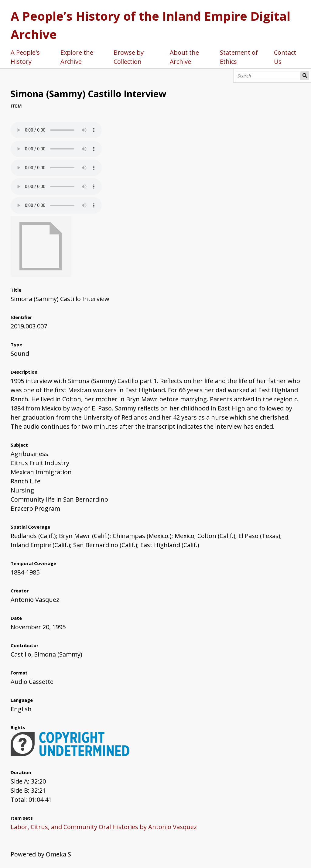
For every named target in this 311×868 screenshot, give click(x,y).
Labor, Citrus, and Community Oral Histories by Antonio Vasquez (104, 827)
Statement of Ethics (239, 57)
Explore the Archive (77, 57)
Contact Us (285, 57)
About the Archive (184, 57)
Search (305, 76)
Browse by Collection (129, 57)
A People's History (25, 57)
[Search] (268, 76)
